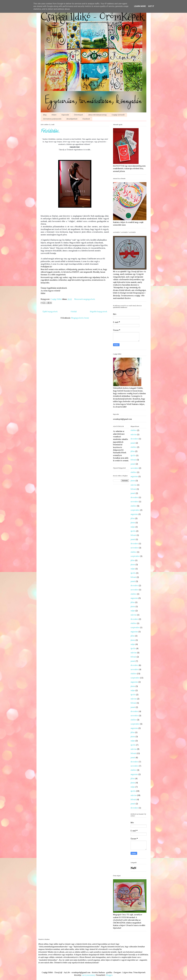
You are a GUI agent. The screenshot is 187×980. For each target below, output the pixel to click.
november (135, 468)
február (133, 460)
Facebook (86, 119)
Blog (45, 115)
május (133, 527)
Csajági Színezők (118, 115)
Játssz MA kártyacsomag (97, 115)
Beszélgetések (72, 119)
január (133, 443)
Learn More (140, 6)
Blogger (109, 975)
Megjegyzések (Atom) (80, 318)
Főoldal (74, 312)
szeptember (135, 510)
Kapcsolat (65, 115)
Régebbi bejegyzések (99, 312)
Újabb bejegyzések (50, 312)
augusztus (134, 476)
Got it (151, 6)
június (133, 481)
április (133, 455)
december (134, 439)
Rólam (54, 115)
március (134, 434)
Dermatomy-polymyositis (52, 119)
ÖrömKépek (78, 115)
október (134, 430)
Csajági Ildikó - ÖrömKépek (92, 17)
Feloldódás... (50, 131)
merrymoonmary (89, 975)
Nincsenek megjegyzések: (85, 299)
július (133, 451)
